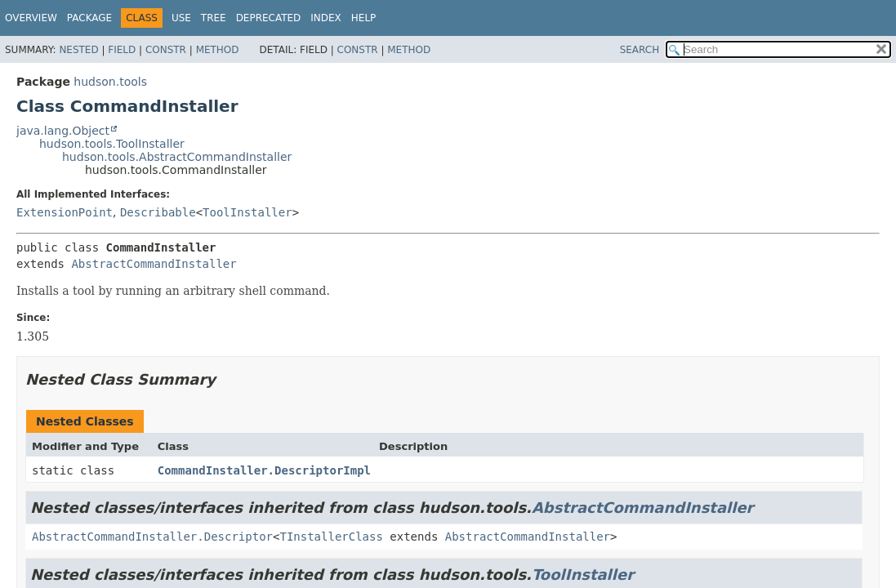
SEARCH (640, 50)
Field (122, 50)
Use (181, 18)
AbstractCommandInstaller (154, 264)
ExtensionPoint (65, 212)
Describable (158, 212)
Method (218, 50)
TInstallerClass (331, 537)
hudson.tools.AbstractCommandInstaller (177, 157)
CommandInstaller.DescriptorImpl (264, 470)
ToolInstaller (247, 212)
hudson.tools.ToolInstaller (112, 144)
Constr (166, 50)
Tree (214, 18)
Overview (31, 18)
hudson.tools (110, 82)
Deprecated (269, 18)
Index (326, 18)
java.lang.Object (63, 131)
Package (89, 18)
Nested (78, 50)
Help (364, 18)
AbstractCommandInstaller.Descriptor (152, 537)
